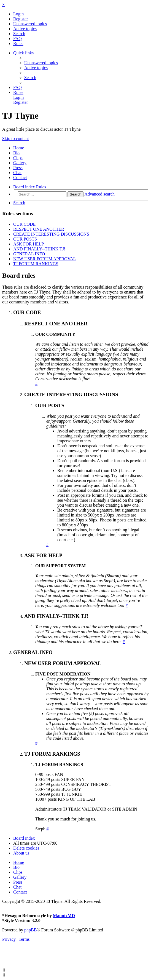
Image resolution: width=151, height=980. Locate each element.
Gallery (20, 163)
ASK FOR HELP (29, 244)
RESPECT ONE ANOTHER (39, 229)
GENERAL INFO (29, 254)
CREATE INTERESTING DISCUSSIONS (51, 234)
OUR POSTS (25, 239)
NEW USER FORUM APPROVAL (45, 259)
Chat (17, 173)
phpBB (30, 930)
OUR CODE (24, 224)
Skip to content (16, 139)
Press (18, 168)
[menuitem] (18, 14)
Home (19, 148)
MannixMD (64, 916)
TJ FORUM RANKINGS (36, 264)
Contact (20, 178)
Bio (16, 153)
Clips (18, 158)
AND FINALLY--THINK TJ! (39, 249)
